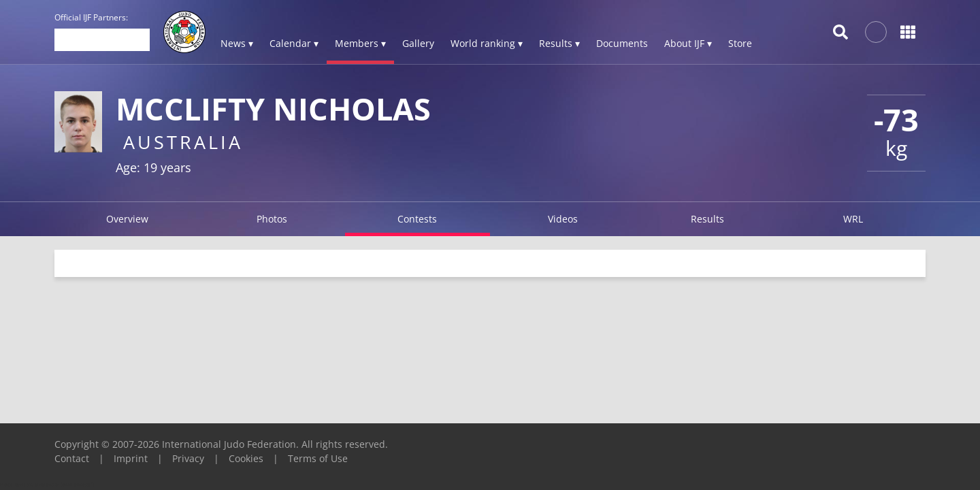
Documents (622, 43)
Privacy (188, 458)
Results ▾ (559, 43)
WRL (853, 219)
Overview (127, 219)
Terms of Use (318, 458)
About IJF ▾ (688, 43)
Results (707, 219)
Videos (563, 219)
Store (740, 43)
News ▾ (237, 43)
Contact (72, 458)
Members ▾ (360, 43)
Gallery (418, 43)
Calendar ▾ (294, 43)
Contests (417, 219)
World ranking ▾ (487, 43)
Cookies (246, 458)
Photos (272, 219)
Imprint (131, 458)
